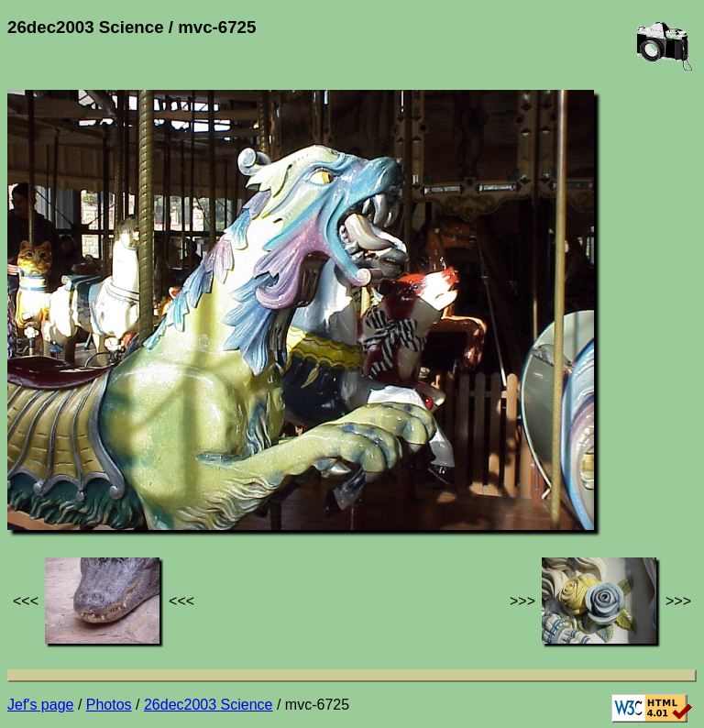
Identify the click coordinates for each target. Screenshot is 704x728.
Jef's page (40, 705)
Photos (109, 705)
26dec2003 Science (209, 705)
